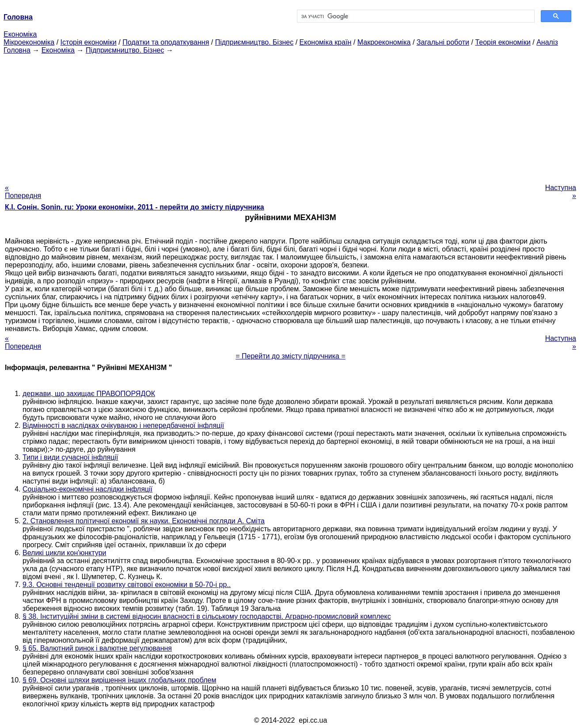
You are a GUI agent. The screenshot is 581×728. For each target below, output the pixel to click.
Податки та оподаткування (166, 42)
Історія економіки (89, 42)
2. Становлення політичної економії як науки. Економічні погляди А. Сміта (144, 521)
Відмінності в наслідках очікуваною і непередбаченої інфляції (123, 425)
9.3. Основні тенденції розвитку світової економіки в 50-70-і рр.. (127, 585)
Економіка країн (326, 42)
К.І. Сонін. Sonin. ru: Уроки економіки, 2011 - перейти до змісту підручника (135, 207)
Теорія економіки (503, 42)
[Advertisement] (291, 116)
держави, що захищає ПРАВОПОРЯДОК (89, 394)
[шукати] (415, 16)
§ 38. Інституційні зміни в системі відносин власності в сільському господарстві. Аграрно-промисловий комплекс (207, 616)
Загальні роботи (443, 42)
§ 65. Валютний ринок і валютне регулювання (97, 648)
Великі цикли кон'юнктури (64, 553)
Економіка (20, 34)
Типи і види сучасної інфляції (70, 457)
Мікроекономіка (29, 42)
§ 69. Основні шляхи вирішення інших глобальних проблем (119, 680)
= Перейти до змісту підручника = (290, 356)
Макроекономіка (384, 42)
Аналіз (547, 42)
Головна (17, 50)
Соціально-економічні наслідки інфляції (87, 489)
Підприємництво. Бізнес (254, 42)
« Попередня (23, 192)
